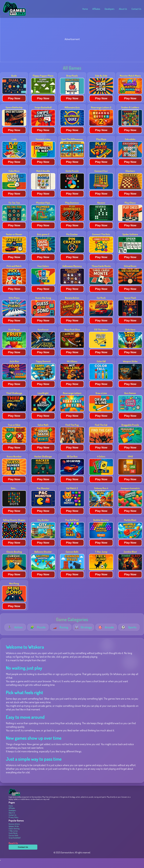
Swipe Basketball (15, 845)
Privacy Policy (13, 824)
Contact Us (136, 9)
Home (85, 9)
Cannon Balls (13, 842)
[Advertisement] (72, 47)
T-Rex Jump (13, 838)
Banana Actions (14, 831)
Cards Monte (13, 840)
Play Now (14, 105)
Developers (109, 9)
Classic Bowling (14, 835)
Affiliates (96, 9)
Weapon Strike (14, 833)
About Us (123, 9)
